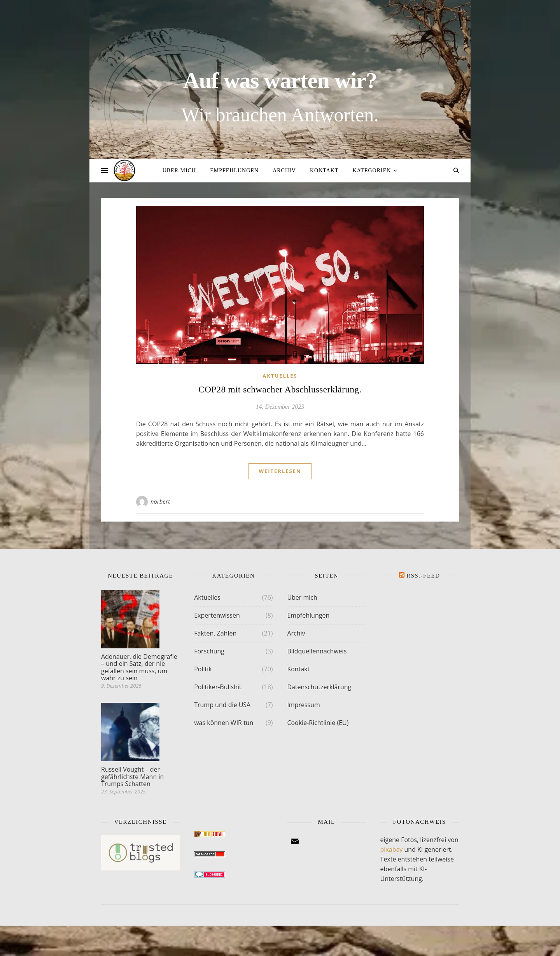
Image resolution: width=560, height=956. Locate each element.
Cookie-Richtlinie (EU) (318, 723)
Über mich (179, 171)
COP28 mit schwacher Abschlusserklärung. (280, 390)
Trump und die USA (222, 705)
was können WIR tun (224, 723)
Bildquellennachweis (317, 651)
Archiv (284, 171)
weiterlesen (280, 471)
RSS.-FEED (423, 576)
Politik (203, 669)
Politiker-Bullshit (218, 687)
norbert (160, 502)
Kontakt (324, 171)
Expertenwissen (217, 615)
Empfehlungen (234, 171)
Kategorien (372, 171)
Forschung (209, 651)
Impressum (303, 705)
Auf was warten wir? (280, 80)
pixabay (392, 849)
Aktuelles (280, 376)
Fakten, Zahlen (215, 633)
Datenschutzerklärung (319, 687)
